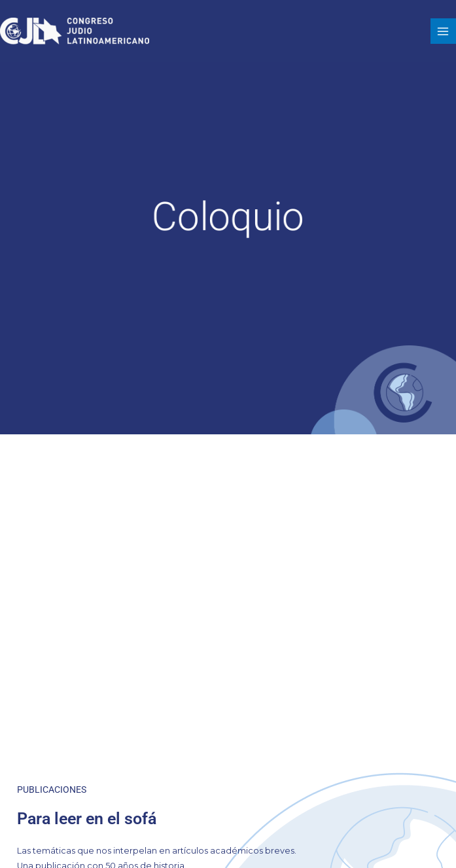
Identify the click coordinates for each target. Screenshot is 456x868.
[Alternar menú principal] (443, 31)
